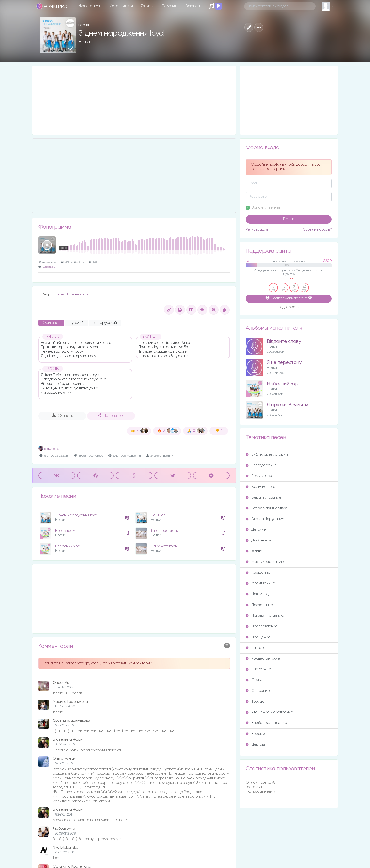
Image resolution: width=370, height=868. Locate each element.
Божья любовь (260, 476)
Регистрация (257, 230)
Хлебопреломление (266, 723)
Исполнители (121, 6)
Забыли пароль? (317, 230)
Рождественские (263, 659)
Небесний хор (68, 546)
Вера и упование (264, 498)
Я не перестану (165, 531)
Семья (254, 680)
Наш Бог (158, 515)
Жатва (254, 551)
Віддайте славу (284, 341)
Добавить (170, 6)
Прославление (262, 626)
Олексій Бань (49, 267)
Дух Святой (258, 540)
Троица (255, 701)
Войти (289, 219)
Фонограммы (90, 6)
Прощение (258, 637)
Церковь (256, 745)
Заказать (193, 6)
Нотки (85, 42)
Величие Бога (260, 487)
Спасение (258, 691)
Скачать (62, 416)
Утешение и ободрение (269, 712)
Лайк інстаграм (164, 546)
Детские (256, 530)
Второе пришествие (266, 508)
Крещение (258, 573)
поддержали (289, 307)
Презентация (78, 294)
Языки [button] (146, 6)
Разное (255, 648)
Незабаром (65, 531)
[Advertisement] (134, 100)
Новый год (257, 594)
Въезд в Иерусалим (265, 519)
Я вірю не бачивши (288, 405)
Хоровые (256, 734)
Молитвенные (260, 583)
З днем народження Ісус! (76, 515)
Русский (77, 323)
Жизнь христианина (266, 562)
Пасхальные (259, 605)
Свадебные (258, 669)
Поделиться (111, 416)
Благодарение (261, 465)
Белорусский (105, 323)
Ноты (61, 294)
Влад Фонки (49, 449)
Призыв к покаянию (265, 615)
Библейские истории (267, 454)
